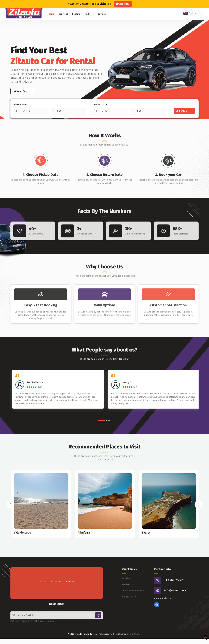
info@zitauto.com (175, 601)
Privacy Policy (129, 607)
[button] (102, 421)
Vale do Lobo (29, 533)
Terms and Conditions (133, 601)
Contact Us (128, 595)
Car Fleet (63, 14)
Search (181, 111)
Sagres (152, 533)
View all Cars (22, 91)
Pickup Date (20, 104)
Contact (101, 14)
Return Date (100, 104)
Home (51, 14)
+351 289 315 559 (174, 591)
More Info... (123, 4)
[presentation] (11, 504)
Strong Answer (134, 634)
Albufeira (90, 533)
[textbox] (192, 13)
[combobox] (192, 13)
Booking (76, 14)
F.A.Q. (89, 14)
